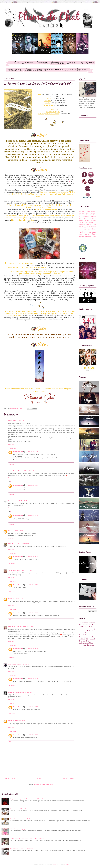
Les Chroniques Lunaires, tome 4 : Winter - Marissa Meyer (27, 839)
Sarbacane (88, 236)
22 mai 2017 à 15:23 (32, 649)
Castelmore (94, 213)
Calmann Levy (84, 213)
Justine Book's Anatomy (16, 471)
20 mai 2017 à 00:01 (27, 570)
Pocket (94, 230)
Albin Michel (82, 211)
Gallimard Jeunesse (89, 217)
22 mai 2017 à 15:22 (32, 613)
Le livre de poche (87, 226)
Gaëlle (10, 598)
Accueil (39, 778)
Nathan (90, 230)
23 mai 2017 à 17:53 (23, 664)
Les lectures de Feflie (15, 692)
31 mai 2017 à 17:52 (32, 735)
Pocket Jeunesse (88, 232)
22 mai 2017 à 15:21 (32, 557)
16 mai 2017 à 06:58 (30, 471)
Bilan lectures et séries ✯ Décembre (20, 809)
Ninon (10, 720)
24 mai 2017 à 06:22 (28, 692)
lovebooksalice (18, 452)
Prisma (80, 234)
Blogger (66, 864)
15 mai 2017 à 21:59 (19, 421)
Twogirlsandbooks (14, 570)
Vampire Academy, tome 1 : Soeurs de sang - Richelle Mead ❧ (28, 799)
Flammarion (89, 215)
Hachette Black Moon (85, 219)
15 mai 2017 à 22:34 (32, 452)
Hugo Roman (91, 221)
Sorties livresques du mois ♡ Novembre (21, 849)
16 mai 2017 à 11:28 (32, 515)
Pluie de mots (13, 544)
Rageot (87, 234)
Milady (91, 228)
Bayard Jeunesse (92, 211)
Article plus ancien (68, 778)
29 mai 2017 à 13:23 (32, 679)
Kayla (10, 421)
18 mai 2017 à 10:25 (24, 544)
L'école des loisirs (86, 222)
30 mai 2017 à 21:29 (19, 720)
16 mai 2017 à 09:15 (21, 501)
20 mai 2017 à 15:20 (19, 598)
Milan (86, 230)
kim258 (55, 864)
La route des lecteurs (15, 627)
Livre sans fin (13, 664)
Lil (9, 531)
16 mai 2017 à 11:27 (32, 485)
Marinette (11, 501)
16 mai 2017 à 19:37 (17, 531)
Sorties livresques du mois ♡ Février (20, 819)
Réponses (13, 448)
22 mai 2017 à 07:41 (28, 627)
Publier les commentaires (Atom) (43, 784)
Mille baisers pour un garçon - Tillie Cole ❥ (22, 829)
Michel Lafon (85, 228)
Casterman (82, 215)
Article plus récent (10, 778)
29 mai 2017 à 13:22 (32, 707)
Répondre (11, 444)
